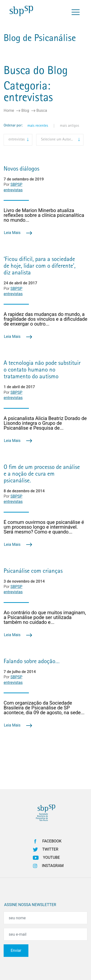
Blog (25, 110)
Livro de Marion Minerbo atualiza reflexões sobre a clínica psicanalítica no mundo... (44, 215)
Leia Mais (18, 233)
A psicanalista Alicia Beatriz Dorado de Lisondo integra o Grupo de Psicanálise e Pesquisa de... (45, 423)
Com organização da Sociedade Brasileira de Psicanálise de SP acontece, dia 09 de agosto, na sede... (44, 708)
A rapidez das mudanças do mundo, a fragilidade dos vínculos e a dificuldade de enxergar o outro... (45, 319)
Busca (42, 110)
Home (9, 110)
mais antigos (70, 126)
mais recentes (38, 126)
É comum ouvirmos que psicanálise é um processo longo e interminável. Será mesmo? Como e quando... (44, 527)
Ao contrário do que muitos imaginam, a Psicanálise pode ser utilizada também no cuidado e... (45, 617)
